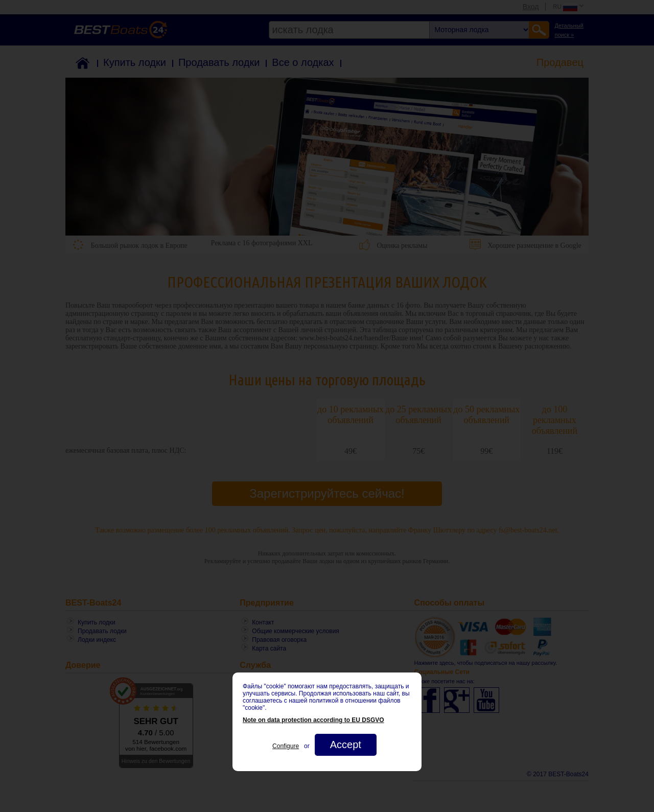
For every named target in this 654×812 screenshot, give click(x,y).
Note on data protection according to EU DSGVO (313, 720)
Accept (346, 745)
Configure (286, 746)
